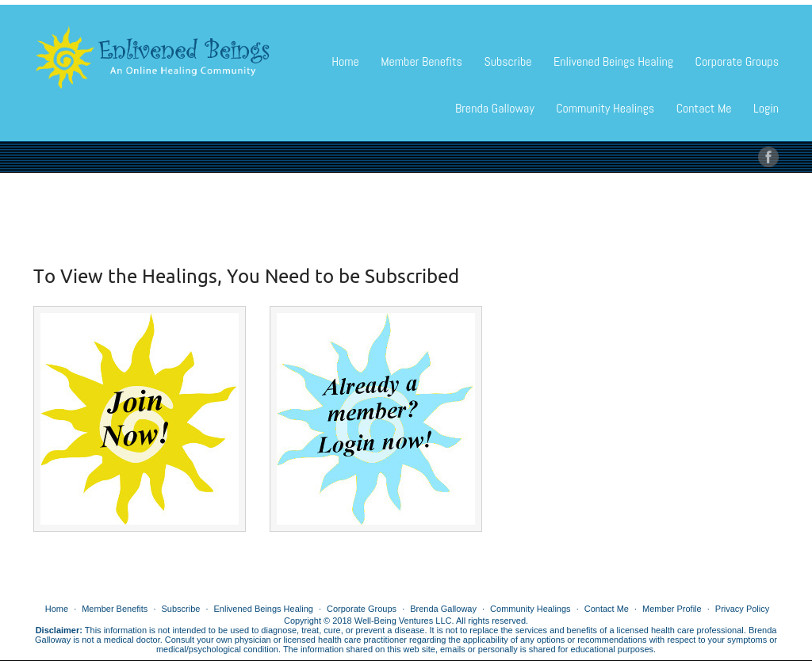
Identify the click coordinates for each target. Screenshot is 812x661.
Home (345, 61)
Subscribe (507, 61)
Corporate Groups (737, 61)
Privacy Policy (742, 609)
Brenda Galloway (495, 108)
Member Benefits (421, 61)
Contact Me (704, 108)
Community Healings (605, 108)
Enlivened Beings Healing (613, 61)
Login (766, 108)
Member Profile (672, 609)
